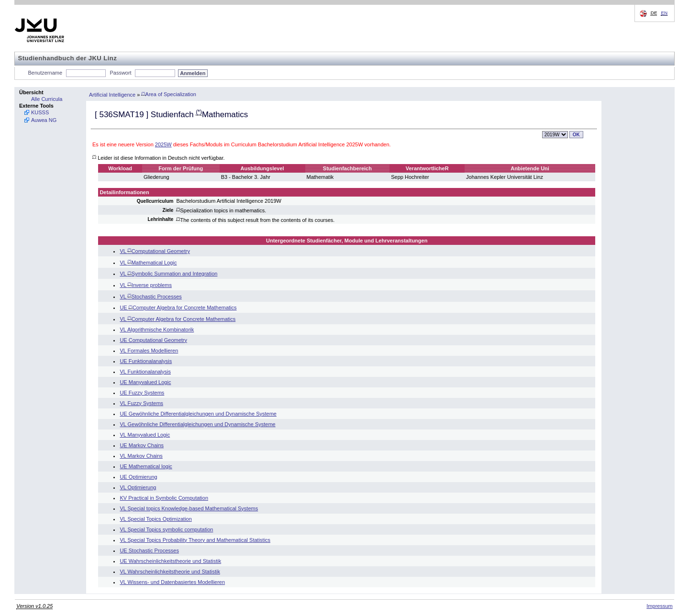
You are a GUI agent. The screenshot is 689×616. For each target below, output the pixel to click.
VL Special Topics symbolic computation (166, 529)
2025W (163, 144)
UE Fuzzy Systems (142, 393)
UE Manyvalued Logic (145, 382)
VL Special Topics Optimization (156, 519)
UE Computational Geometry (153, 340)
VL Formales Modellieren (149, 351)
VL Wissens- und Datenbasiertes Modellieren (172, 582)
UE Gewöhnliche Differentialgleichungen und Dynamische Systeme (198, 414)
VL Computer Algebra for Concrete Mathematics (178, 319)
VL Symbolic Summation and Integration (168, 274)
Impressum (659, 606)
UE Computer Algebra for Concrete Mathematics (178, 308)
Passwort (120, 73)
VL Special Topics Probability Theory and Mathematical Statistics (195, 540)
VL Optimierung (138, 487)
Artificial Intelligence (112, 94)
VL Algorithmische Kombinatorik (157, 330)
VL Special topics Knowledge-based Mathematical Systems (189, 508)
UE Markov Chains (142, 445)
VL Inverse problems (146, 285)
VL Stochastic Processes (150, 297)
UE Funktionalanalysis (146, 361)
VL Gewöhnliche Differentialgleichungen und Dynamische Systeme (197, 424)
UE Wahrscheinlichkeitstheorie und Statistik (170, 561)
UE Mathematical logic (146, 466)
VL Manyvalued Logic (145, 435)
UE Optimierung (138, 477)
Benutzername (45, 73)
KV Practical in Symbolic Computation (164, 498)
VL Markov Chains (141, 456)
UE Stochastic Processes (149, 550)
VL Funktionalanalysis (145, 372)
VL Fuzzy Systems (141, 403)
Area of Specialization (169, 94)
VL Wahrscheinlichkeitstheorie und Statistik (170, 572)
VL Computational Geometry (155, 251)
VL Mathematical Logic (148, 263)
